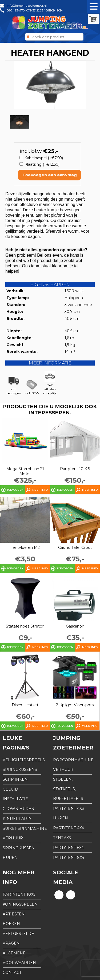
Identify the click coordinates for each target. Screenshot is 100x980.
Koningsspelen (20, 904)
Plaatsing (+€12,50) (42, 164)
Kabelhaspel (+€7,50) (44, 158)
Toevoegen (15, 490)
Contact (12, 973)
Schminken (15, 779)
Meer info (40, 490)
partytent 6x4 (68, 848)
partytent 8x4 (69, 858)
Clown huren (19, 809)
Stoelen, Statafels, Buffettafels (68, 789)
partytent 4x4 (69, 828)
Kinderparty (17, 819)
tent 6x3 (62, 838)
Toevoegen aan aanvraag (49, 175)
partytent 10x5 (19, 894)
